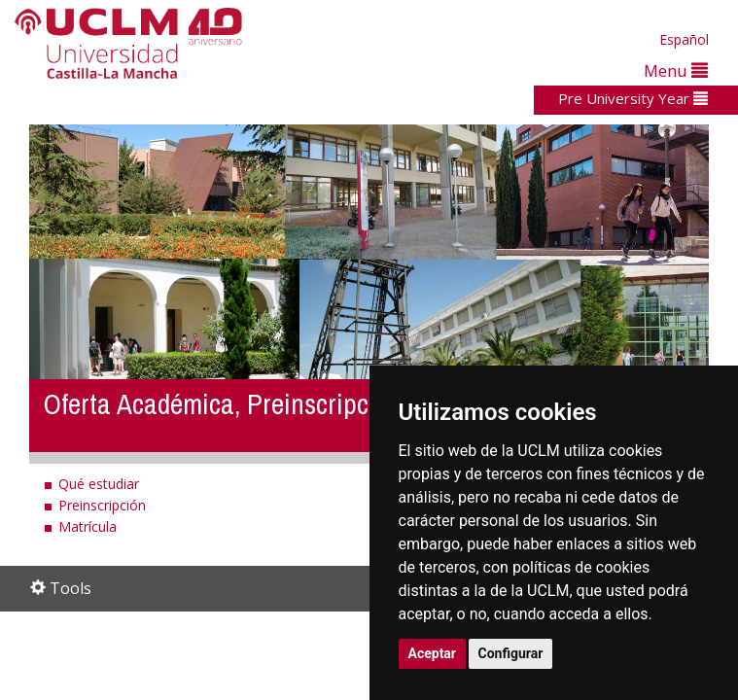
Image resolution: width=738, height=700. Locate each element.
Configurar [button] (511, 653)
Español (684, 39)
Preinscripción (102, 505)
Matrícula (88, 526)
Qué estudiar (99, 484)
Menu (676, 70)
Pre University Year (633, 98)
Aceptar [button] (433, 653)
